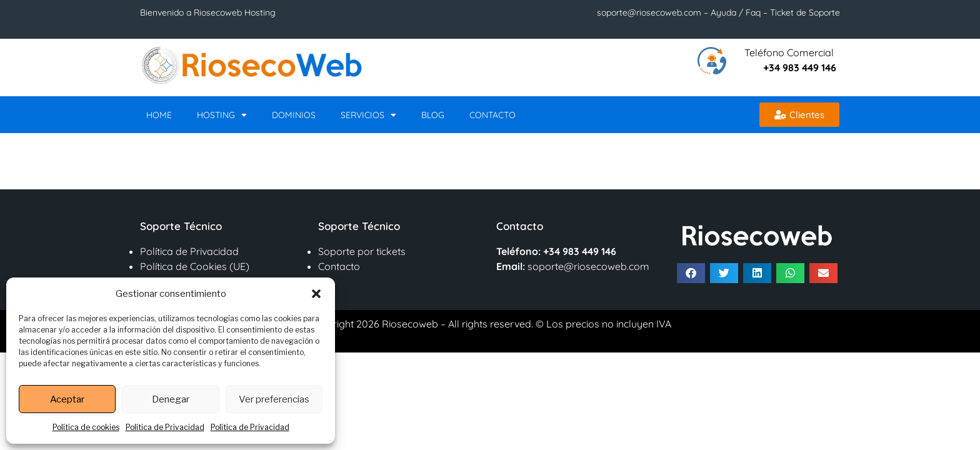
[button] (316, 294)
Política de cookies (86, 427)
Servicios (368, 115)
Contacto (492, 115)
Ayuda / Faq (736, 12)
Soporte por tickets (362, 251)
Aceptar (67, 399)
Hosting (222, 115)
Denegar (171, 399)
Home (159, 115)
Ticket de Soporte (804, 12)
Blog (433, 115)
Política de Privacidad (165, 427)
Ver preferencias (274, 399)
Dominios (294, 115)
